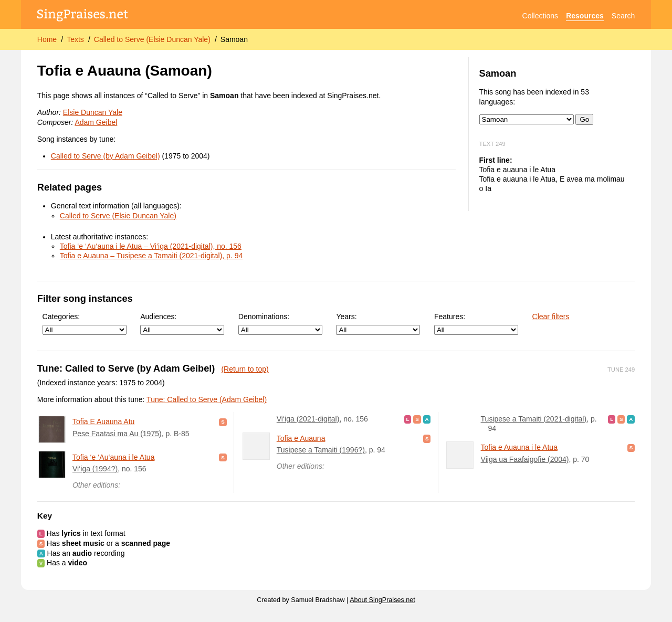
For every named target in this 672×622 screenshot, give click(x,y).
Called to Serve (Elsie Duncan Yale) (152, 39)
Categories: (85, 324)
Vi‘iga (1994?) (95, 469)
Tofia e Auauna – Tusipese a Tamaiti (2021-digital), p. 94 (151, 256)
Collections (540, 16)
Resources (585, 16)
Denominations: (280, 324)
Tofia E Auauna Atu (103, 421)
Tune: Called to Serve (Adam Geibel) (207, 399)
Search (623, 16)
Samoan (234, 39)
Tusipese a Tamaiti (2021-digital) (534, 419)
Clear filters (551, 317)
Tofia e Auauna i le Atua (519, 447)
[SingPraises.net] (83, 16)
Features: (476, 324)
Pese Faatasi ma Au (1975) (117, 434)
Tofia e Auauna (301, 438)
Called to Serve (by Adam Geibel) (106, 156)
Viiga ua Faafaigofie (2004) (525, 459)
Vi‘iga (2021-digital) (308, 419)
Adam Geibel (96, 122)
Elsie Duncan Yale (93, 112)
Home (47, 39)
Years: (378, 324)
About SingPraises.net (382, 600)
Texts (75, 39)
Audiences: (182, 324)
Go (584, 119)
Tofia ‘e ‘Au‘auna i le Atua (113, 457)
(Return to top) (245, 369)
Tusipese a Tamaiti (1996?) (321, 450)
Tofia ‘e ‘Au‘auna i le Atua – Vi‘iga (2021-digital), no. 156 (151, 246)
